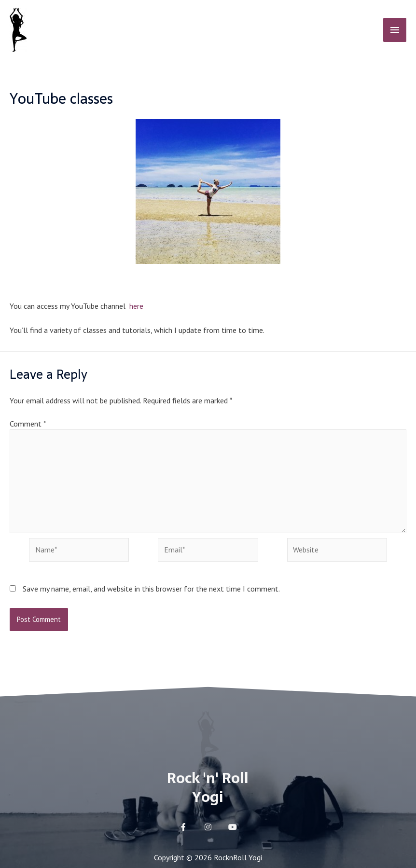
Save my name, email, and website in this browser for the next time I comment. (151, 591)
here (135, 306)
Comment (28, 424)
